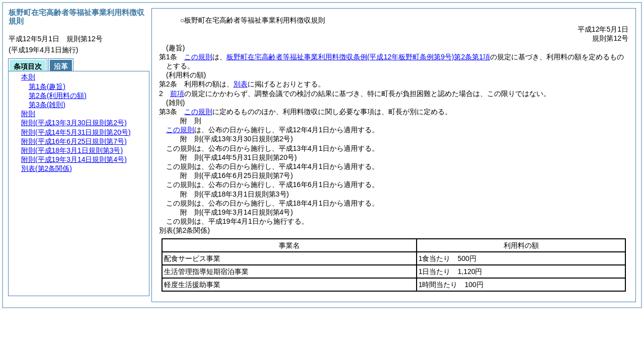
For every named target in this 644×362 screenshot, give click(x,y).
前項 (177, 94)
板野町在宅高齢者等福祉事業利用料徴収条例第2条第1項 (358, 57)
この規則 (198, 57)
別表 (240, 84)
